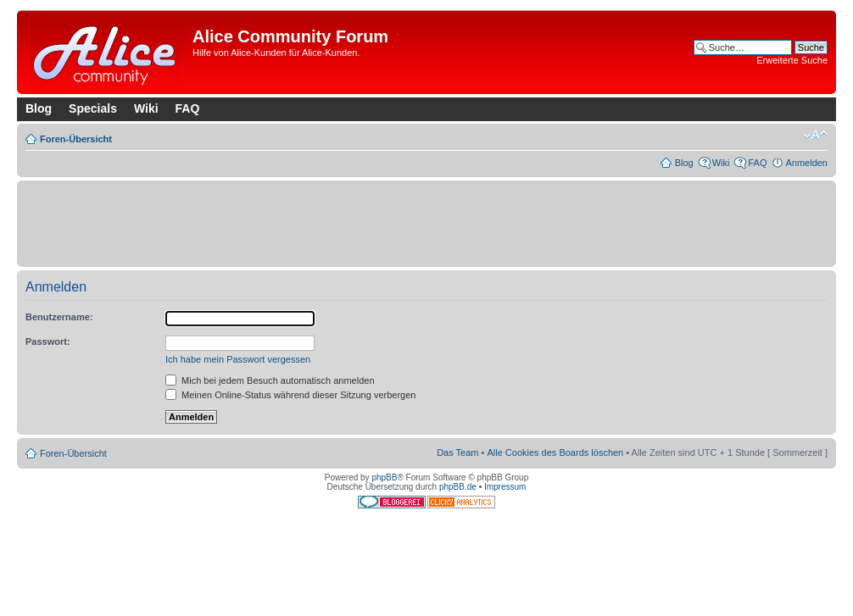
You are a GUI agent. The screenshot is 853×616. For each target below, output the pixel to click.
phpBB (384, 477)
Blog (39, 108)
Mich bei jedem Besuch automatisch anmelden (270, 380)
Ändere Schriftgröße (815, 136)
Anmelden (806, 163)
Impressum (505, 487)
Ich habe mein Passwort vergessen (238, 359)
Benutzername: (59, 317)
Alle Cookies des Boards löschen (555, 452)
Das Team (457, 452)
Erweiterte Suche (792, 60)
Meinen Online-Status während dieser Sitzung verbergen (290, 395)
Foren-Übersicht (76, 139)
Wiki (146, 108)
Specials (93, 108)
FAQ (188, 108)
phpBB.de (458, 487)
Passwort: (48, 341)
